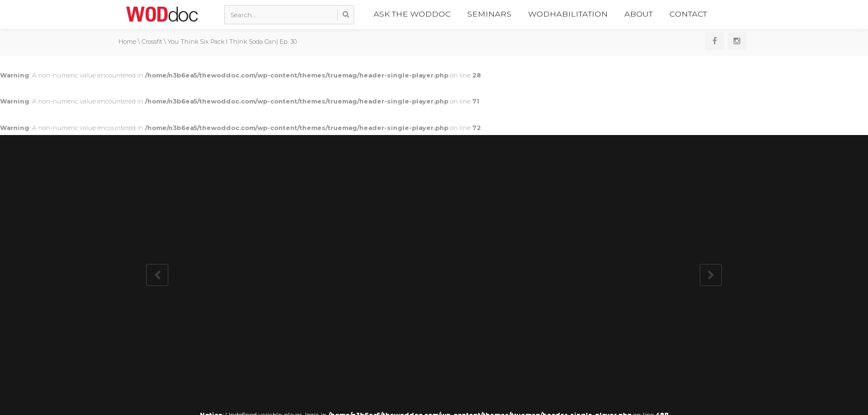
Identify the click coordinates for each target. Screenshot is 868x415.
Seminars (489, 14)
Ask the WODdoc (412, 14)
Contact (688, 14)
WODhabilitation (568, 14)
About (639, 14)
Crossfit (152, 41)
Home (127, 41)
